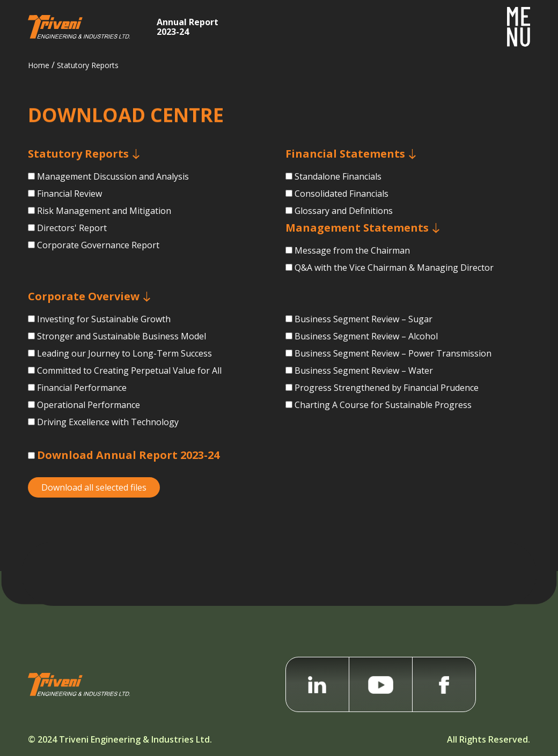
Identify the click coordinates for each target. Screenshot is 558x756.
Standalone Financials (338, 182)
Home (39, 65)
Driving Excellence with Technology (108, 427)
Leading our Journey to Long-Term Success (124, 358)
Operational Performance (89, 410)
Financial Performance (82, 392)
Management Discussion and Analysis (113, 176)
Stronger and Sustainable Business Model (122, 341)
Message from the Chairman (352, 256)
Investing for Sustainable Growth (104, 324)
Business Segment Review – (393, 354)
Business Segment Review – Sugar (364, 320)
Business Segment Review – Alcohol (366, 337)
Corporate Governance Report (98, 245)
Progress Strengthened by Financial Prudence (387, 389)
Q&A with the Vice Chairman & (394, 273)
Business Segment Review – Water (364, 372)
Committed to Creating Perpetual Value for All (129, 375)
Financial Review (69, 194)
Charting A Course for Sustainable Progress (383, 406)
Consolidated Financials (342, 199)
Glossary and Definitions (344, 217)
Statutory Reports (88, 65)
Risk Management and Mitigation (104, 211)
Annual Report (188, 26)
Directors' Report (72, 228)
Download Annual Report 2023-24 (128, 455)
